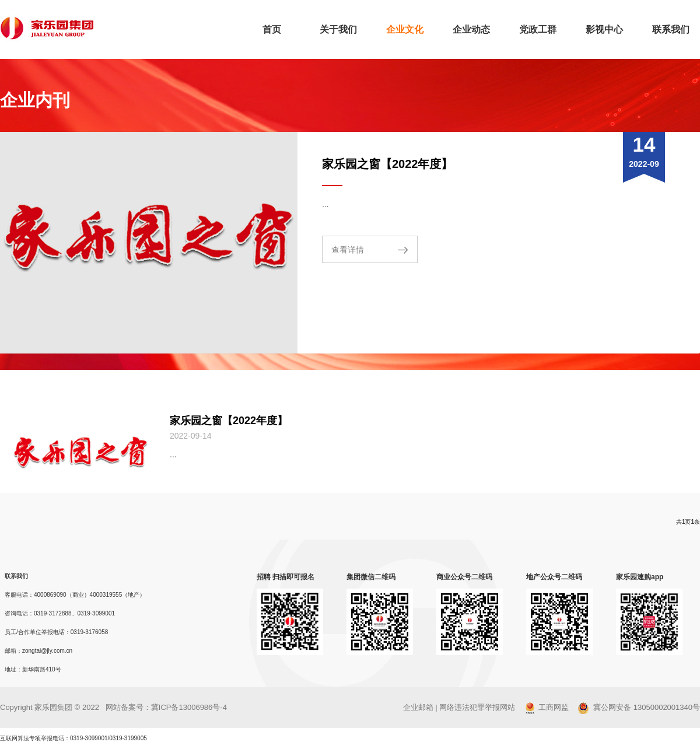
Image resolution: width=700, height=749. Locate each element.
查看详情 (348, 250)
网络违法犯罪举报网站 (477, 707)
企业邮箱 (418, 707)
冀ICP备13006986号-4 (189, 707)
